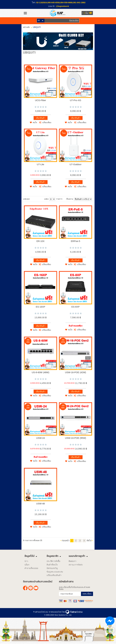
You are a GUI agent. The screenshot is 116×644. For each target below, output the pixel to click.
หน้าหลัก (26, 27)
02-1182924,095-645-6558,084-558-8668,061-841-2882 (61, 3)
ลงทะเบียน (87, 594)
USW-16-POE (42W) (76, 372)
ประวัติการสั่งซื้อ (53, 561)
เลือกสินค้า (41, 118)
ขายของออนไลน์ (55, 612)
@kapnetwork (62, 6)
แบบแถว (35, 199)
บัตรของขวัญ (52, 568)
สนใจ (35, 122)
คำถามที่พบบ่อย (31, 568)
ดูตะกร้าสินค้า (91, 13)
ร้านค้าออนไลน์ (39, 612)
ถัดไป (89, 541)
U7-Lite (40, 164)
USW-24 (40, 438)
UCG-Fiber (41, 100)
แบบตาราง (38, 199)
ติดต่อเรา (72, 561)
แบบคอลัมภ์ (32, 199)
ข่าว (26, 561)
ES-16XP (40, 307)
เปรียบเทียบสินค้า (54, 575)
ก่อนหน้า (66, 541)
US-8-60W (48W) (40, 372)
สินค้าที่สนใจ (52, 565)
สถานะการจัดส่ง (76, 565)
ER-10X (41, 241)
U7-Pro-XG (76, 100)
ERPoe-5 (76, 241)
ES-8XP (75, 307)
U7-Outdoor (76, 164)
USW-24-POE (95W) (76, 438)
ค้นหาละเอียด (74, 20)
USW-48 (40, 504)
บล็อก (27, 565)
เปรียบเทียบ (47, 122)
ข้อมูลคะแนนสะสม (55, 572)
